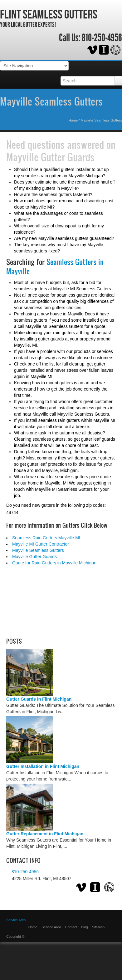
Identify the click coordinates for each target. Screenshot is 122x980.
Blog (85, 927)
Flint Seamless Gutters (49, 14)
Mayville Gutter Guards (50, 157)
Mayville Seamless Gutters (51, 101)
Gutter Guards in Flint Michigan (39, 699)
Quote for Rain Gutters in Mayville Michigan (54, 563)
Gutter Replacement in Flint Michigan (45, 834)
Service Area (16, 920)
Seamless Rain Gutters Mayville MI (46, 538)
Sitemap (98, 927)
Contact (71, 927)
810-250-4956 (102, 38)
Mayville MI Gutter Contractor (41, 544)
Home (73, 120)
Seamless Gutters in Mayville (55, 267)
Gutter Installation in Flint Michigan (43, 766)
